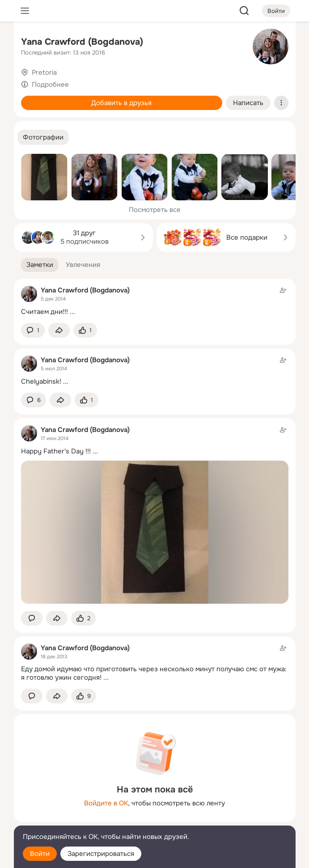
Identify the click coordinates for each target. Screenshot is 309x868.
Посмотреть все (155, 210)
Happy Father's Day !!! (56, 451)
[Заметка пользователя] (155, 301)
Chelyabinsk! (41, 381)
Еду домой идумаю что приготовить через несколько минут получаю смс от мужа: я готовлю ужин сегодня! (154, 673)
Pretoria (44, 72)
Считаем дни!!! (44, 312)
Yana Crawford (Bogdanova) (82, 42)
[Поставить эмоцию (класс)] (85, 330)
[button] (43, 138)
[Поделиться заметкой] (59, 330)
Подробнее (50, 85)
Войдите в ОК (106, 803)
